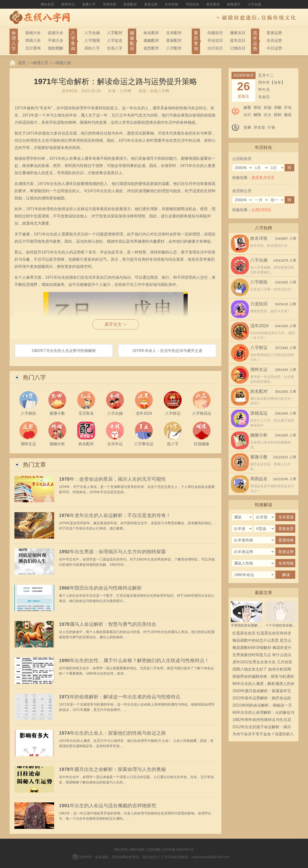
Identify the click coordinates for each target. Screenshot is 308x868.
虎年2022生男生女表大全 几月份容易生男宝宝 (262, 663)
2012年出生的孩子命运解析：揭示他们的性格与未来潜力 (262, 728)
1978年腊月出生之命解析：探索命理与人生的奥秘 (112, 769)
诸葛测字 (234, 4)
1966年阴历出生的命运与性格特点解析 (100, 588)
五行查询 (33, 48)
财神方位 (68, 4)
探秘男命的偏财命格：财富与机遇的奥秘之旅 (263, 677)
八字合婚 (254, 4)
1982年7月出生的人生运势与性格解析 (64, 351)
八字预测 (92, 40)
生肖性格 (172, 4)
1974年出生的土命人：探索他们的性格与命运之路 (112, 733)
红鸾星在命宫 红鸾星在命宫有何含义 (262, 634)
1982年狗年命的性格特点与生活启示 (262, 720)
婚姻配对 (151, 40)
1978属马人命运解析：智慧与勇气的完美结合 (108, 624)
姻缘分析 (259, 435)
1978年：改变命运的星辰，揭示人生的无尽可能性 (112, 479)
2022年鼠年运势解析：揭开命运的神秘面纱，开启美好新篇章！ (262, 699)
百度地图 (154, 850)
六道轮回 (259, 304)
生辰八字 (115, 48)
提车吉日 (238, 40)
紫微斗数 (259, 457)
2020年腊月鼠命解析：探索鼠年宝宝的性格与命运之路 (262, 692)
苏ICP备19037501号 (178, 850)
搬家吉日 (238, 33)
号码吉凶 (192, 4)
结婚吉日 (215, 33)
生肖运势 (274, 40)
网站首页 (47, 4)
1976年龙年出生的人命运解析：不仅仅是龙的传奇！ (115, 515)
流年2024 (259, 326)
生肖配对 (174, 33)
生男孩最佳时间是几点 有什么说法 (262, 655)
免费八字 (89, 4)
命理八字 (41, 63)
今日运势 (274, 48)
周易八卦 (33, 40)
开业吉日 (215, 40)
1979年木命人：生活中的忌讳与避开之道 (167, 351)
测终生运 (259, 369)
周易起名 (259, 479)
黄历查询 (213, 4)
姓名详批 (259, 238)
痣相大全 (56, 33)
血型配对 (151, 48)
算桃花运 (259, 413)
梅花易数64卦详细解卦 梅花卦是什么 (262, 648)
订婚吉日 (238, 48)
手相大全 (56, 40)
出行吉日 (215, 48)
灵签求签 (109, 4)
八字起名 (115, 40)
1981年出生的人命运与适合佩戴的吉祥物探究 (108, 806)
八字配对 (115, 33)
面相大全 (33, 33)
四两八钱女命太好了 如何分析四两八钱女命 (262, 670)
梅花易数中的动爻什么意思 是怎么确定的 (262, 641)
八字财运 (259, 348)
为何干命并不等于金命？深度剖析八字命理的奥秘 (263, 735)
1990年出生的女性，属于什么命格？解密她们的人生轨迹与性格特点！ (134, 660)
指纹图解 (56, 48)
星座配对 (130, 4)
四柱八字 (92, 48)
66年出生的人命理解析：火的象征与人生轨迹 (263, 713)
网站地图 (137, 850)
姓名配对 (151, 33)
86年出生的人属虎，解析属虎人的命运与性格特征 (263, 684)
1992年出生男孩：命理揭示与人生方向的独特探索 (112, 552)
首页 (22, 63)
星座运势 (151, 4)
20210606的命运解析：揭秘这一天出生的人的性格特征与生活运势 (262, 706)
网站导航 (121, 850)
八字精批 (259, 282)
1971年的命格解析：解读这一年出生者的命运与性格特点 (120, 697)
